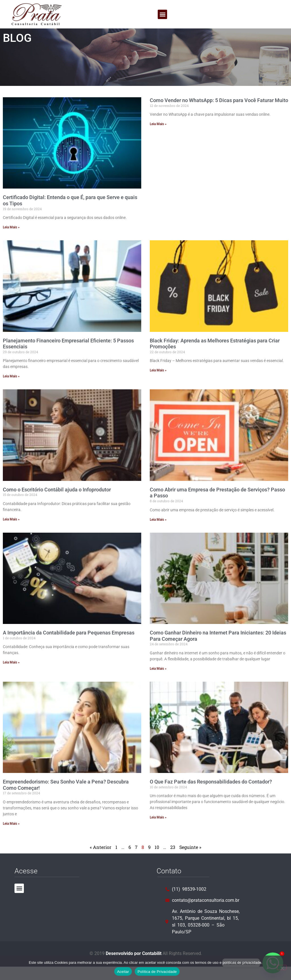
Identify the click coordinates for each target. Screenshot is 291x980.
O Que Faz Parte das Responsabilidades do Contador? (211, 795)
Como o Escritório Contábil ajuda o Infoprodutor (57, 503)
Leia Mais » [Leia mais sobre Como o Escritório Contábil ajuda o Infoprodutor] (11, 533)
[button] (162, 14)
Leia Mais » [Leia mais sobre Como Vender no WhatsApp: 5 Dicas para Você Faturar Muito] (158, 137)
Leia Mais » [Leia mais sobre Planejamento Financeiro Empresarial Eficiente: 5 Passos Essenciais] (11, 390)
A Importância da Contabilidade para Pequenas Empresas (69, 646)
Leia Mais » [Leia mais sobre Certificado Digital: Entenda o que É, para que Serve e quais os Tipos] (11, 241)
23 (173, 860)
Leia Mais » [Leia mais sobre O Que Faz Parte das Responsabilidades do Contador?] (158, 831)
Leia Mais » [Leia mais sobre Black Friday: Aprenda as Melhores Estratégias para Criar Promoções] (158, 384)
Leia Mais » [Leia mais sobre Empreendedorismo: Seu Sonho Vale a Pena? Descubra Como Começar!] (11, 837)
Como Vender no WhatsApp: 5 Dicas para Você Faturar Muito (219, 114)
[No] (282, 967)
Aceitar (123, 972)
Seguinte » (190, 860)
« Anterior (101, 860)
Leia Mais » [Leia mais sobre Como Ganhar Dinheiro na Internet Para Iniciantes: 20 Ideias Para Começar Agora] (158, 682)
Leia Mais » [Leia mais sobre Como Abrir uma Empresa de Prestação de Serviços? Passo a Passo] (158, 533)
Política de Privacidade (157, 972)
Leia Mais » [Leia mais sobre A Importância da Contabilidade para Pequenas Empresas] (11, 676)
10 (157, 860)
